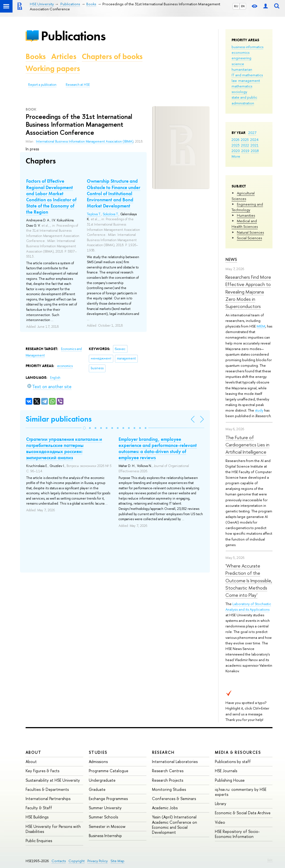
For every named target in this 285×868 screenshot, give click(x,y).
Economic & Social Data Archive (243, 813)
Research (163, 752)
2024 (254, 140)
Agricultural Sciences (243, 196)
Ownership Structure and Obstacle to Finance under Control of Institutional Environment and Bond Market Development (114, 193)
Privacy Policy (98, 861)
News (231, 259)
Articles (64, 56)
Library (221, 804)
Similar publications (59, 419)
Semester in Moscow (107, 826)
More (236, 156)
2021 (255, 145)
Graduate (97, 789)
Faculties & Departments (47, 789)
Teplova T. (94, 214)
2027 (252, 133)
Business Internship (105, 836)
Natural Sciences (250, 232)
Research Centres (168, 771)
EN (243, 6)
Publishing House (230, 780)
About (33, 752)
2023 (236, 145)
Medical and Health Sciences (245, 224)
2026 (235, 140)
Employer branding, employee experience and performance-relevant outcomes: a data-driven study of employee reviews (158, 448)
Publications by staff (233, 761)
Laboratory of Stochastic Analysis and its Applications (248, 607)
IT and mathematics (247, 75)
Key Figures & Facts (42, 771)
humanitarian (242, 69)
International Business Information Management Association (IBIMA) (85, 141)
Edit (270, 860)
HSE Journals (226, 771)
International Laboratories (175, 761)
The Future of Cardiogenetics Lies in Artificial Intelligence (247, 445)
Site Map (117, 861)
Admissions (98, 761)
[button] (84, 428)
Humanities (246, 215)
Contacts (59, 861)
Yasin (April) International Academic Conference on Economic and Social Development (175, 825)
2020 (236, 151)
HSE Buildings (37, 817)
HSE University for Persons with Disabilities (53, 829)
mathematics (242, 86)
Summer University (105, 808)
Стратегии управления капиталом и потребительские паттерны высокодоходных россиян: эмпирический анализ (64, 448)
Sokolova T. (111, 214)
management (249, 80)
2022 (245, 145)
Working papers (53, 68)
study (259, 410)
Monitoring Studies (169, 789)
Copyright (77, 861)
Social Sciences (249, 238)
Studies (98, 752)
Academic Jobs (165, 808)
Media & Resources (238, 752)
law (234, 80)
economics (240, 52)
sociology (239, 92)
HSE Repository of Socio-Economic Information (237, 834)
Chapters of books (112, 56)
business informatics (247, 47)
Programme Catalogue (109, 771)
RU (236, 6)
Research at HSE (78, 85)
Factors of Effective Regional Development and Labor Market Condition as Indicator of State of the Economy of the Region (51, 196)
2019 (245, 151)
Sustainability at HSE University (53, 780)
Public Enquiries (39, 841)
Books (36, 56)
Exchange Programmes (108, 799)
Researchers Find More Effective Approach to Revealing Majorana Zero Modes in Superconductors (248, 292)
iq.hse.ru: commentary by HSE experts (241, 792)
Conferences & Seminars (174, 799)
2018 (255, 151)
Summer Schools (103, 817)
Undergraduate (102, 780)
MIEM (261, 326)
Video (220, 822)
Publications (73, 36)
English (55, 378)
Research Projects (168, 780)
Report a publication (42, 85)
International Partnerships (48, 799)
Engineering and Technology (247, 207)
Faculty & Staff (39, 808)
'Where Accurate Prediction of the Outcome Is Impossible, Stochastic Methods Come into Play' (249, 580)
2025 (245, 140)
